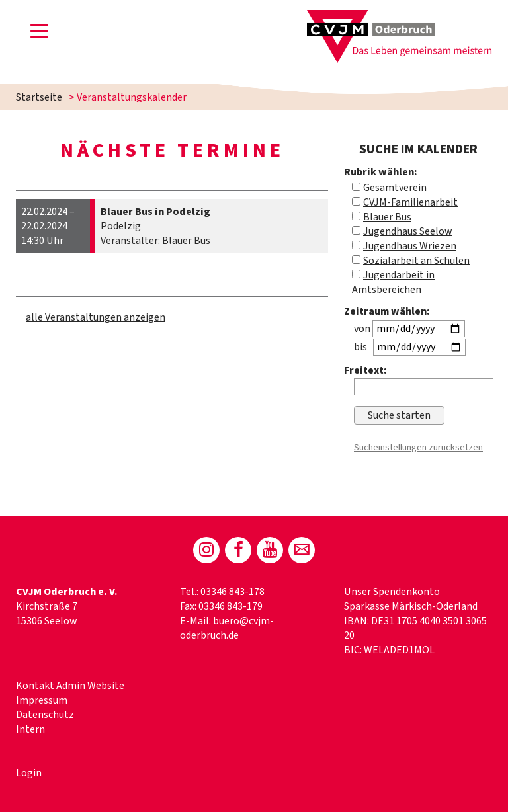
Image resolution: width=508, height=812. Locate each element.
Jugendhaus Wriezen (410, 246)
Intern (30, 729)
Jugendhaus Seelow (407, 231)
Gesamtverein (395, 188)
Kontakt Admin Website (70, 686)
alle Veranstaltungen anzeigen (96, 317)
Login (29, 773)
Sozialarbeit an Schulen (416, 261)
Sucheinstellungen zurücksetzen (418, 447)
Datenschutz (45, 715)
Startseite (39, 97)
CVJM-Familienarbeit (410, 202)
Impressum (42, 700)
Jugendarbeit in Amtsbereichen (393, 282)
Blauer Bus (387, 217)
